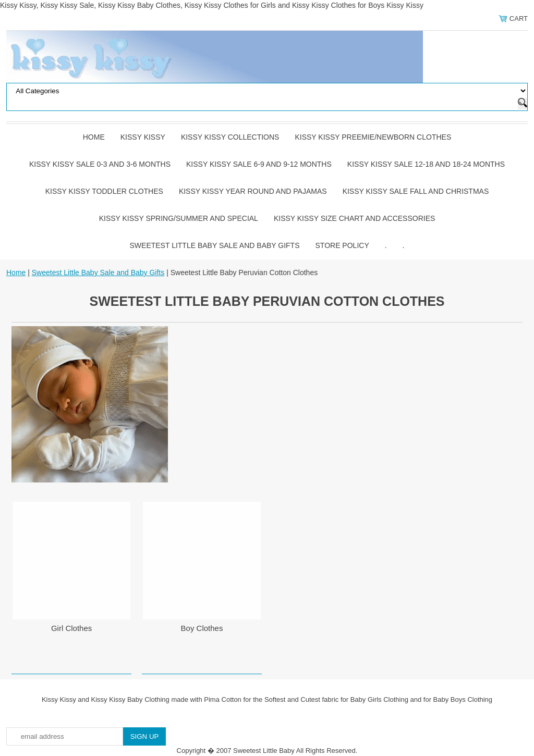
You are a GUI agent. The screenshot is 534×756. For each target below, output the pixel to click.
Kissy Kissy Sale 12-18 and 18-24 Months (426, 164)
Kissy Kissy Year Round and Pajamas (253, 191)
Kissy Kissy (143, 137)
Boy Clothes (202, 628)
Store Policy (342, 245)
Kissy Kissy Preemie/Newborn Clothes (373, 137)
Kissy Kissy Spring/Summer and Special (179, 218)
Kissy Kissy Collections (230, 137)
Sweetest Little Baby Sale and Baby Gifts (215, 245)
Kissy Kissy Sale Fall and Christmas (416, 191)
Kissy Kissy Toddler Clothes (104, 191)
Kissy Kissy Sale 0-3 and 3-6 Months (100, 164)
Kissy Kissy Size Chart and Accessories (354, 218)
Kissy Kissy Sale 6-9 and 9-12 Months (259, 164)
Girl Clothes (71, 628)
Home (94, 137)
